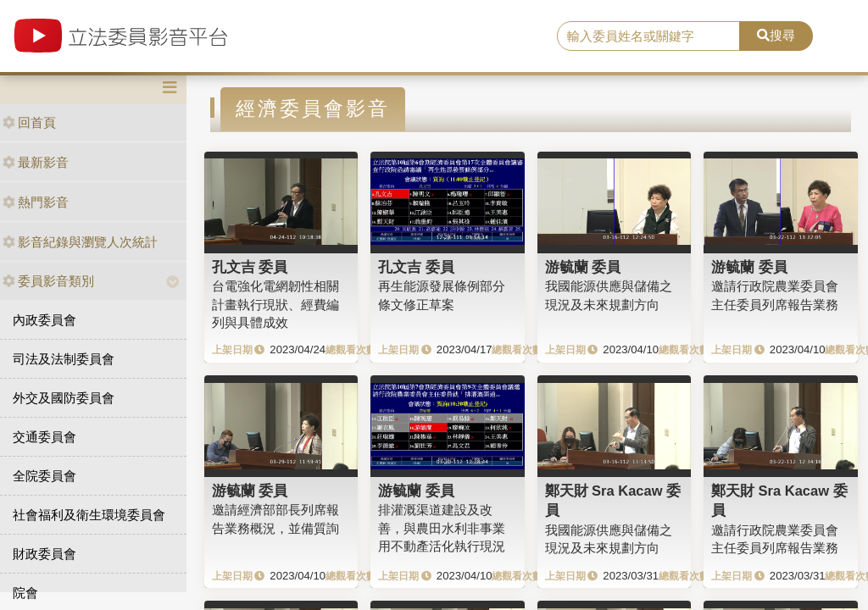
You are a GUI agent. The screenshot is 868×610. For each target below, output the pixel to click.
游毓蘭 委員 (583, 267)
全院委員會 (45, 476)
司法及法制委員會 (64, 359)
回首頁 (29, 122)
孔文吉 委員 (250, 267)
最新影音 (36, 162)
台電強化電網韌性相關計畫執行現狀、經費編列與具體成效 (275, 304)
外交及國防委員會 (64, 398)
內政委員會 (45, 320)
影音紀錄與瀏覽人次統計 (80, 242)
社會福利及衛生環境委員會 (89, 515)
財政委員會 (45, 554)
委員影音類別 (48, 281)
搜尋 (776, 35)
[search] (648, 36)
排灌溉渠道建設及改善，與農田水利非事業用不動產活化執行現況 (442, 528)
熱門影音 (36, 202)
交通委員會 (45, 437)
